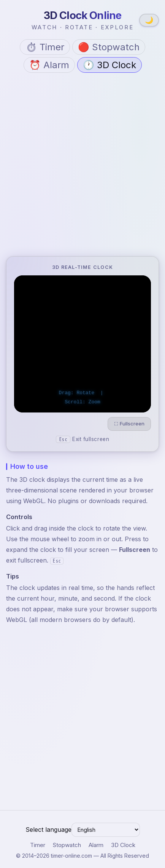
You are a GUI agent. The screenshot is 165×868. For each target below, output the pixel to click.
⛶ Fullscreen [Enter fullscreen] (129, 424)
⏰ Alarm (49, 65)
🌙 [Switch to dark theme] (149, 20)
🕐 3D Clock (109, 65)
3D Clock (123, 845)
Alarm (96, 845)
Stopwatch (67, 845)
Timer (38, 845)
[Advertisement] (82, 166)
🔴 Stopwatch (109, 47)
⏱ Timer (45, 47)
